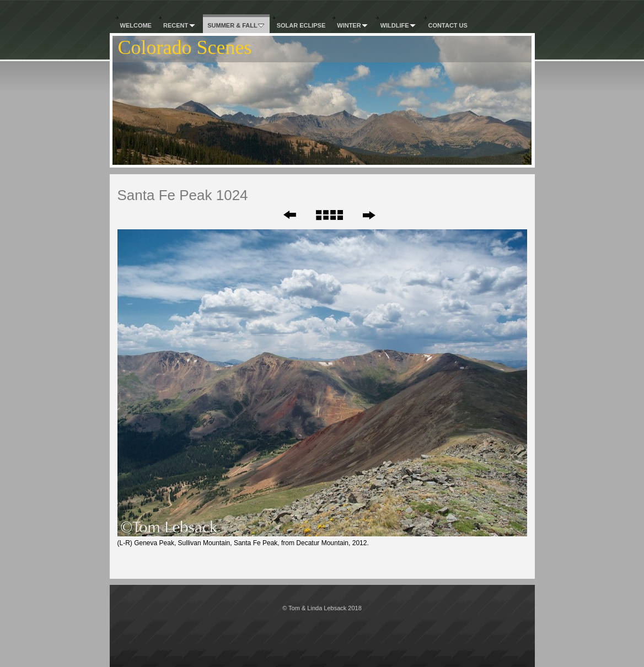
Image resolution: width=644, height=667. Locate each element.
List (329, 215)
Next (369, 215)
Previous (282, 215)
